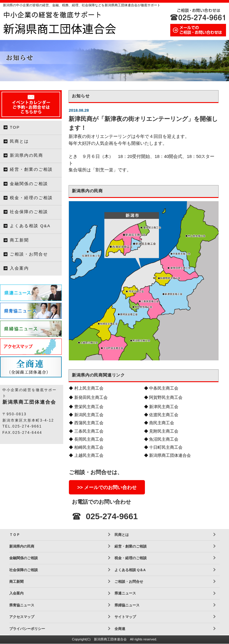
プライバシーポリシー (27, 629)
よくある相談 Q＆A (130, 570)
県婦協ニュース (127, 605)
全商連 (120, 629)
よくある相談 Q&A (30, 226)
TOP (15, 127)
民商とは (19, 141)
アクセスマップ (22, 617)
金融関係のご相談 (29, 184)
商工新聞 (19, 240)
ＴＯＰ (15, 535)
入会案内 (19, 268)
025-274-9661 (112, 516)
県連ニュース (125, 593)
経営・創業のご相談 (31, 169)
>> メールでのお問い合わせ (107, 487)
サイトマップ (125, 617)
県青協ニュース (22, 605)
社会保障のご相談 (29, 212)
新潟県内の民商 (27, 155)
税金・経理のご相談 (31, 198)
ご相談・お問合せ (29, 254)
